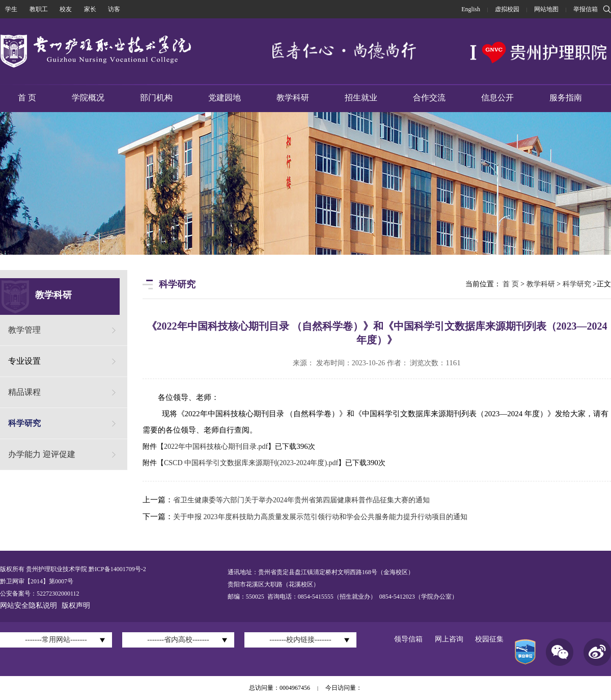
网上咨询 (449, 639)
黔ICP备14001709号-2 (117, 569)
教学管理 (24, 330)
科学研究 (24, 423)
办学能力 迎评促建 (42, 454)
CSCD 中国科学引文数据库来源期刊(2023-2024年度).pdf (251, 463)
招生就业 (361, 98)
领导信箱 (408, 639)
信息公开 (497, 98)
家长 (90, 9)
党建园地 (225, 98)
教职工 (39, 9)
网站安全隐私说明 (29, 605)
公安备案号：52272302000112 (40, 594)
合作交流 (429, 98)
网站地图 (546, 9)
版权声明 (76, 605)
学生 (11, 9)
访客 (114, 9)
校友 (66, 9)
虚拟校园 (507, 9)
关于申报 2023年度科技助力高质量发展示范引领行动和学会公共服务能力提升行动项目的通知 (320, 517)
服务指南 (566, 98)
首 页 (27, 98)
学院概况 (88, 98)
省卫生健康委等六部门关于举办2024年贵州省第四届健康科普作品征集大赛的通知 (301, 500)
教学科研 (293, 98)
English (471, 9)
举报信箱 (586, 9)
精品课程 (24, 392)
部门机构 (156, 98)
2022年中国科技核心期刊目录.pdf (216, 447)
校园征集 (489, 639)
